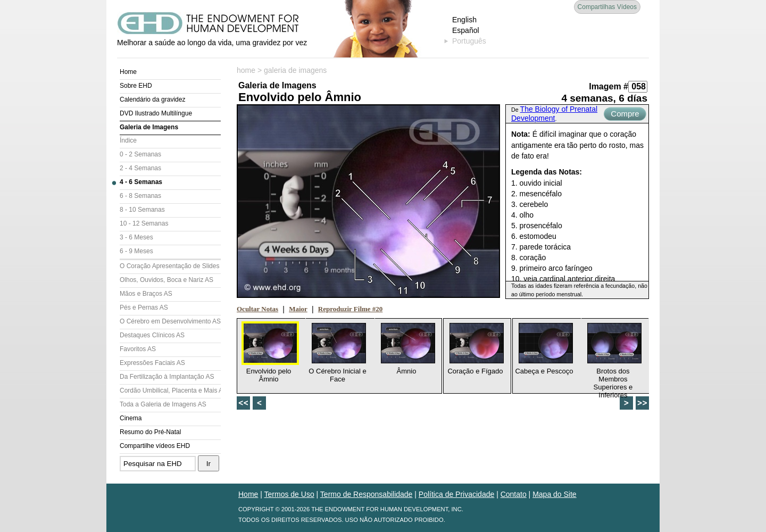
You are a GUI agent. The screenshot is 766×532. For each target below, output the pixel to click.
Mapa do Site (555, 494)
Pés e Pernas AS (144, 307)
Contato (514, 494)
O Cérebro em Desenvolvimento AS (170, 321)
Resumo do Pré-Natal (150, 432)
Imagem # (609, 86)
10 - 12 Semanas (144, 223)
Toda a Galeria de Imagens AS (163, 404)
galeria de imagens (295, 70)
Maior (298, 309)
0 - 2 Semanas (140, 154)
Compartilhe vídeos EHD (155, 446)
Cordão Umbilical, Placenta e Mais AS (170, 390)
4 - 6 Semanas (141, 182)
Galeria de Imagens (149, 127)
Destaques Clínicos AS (152, 335)
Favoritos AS (138, 349)
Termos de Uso (289, 494)
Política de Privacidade (456, 494)
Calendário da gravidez (152, 99)
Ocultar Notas (257, 309)
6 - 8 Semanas (140, 196)
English (464, 20)
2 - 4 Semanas (140, 168)
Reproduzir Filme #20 (351, 309)
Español (466, 30)
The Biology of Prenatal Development (554, 114)
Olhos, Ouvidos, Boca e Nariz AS (166, 280)
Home (128, 72)
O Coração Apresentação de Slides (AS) (170, 266)
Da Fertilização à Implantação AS (167, 377)
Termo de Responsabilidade (367, 494)
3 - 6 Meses (136, 237)
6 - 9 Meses (136, 251)
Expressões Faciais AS (152, 363)
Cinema (131, 418)
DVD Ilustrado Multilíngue (156, 113)
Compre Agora (625, 115)
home (246, 70)
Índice (128, 140)
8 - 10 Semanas (142, 210)
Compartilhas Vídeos (607, 7)
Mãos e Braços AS (146, 294)
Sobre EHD (136, 86)
